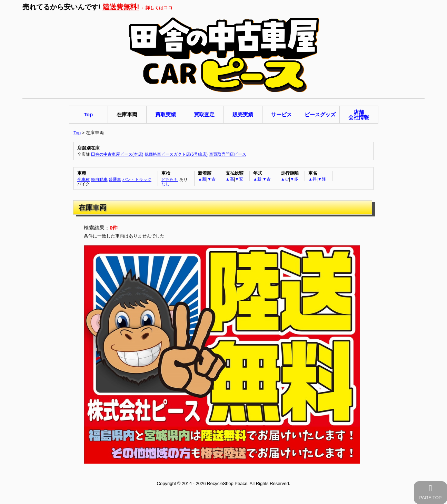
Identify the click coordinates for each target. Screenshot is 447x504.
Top (77, 133)
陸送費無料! (121, 7)
